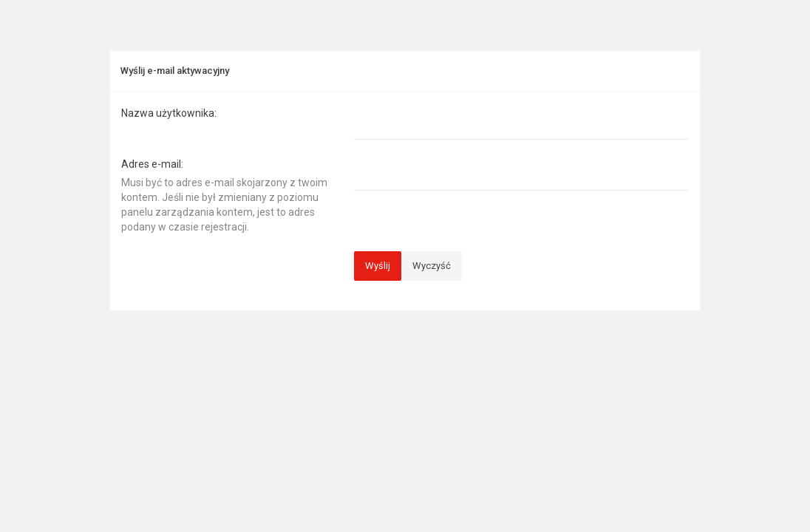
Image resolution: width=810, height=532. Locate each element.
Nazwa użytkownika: (169, 113)
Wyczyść (432, 266)
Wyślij (378, 266)
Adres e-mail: (152, 164)
